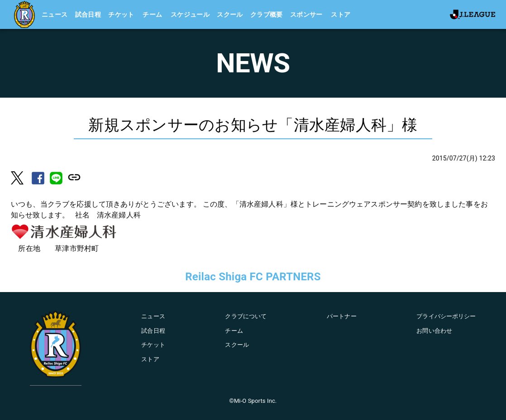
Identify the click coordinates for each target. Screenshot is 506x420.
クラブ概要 (267, 14)
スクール (230, 14)
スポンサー (306, 14)
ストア (341, 14)
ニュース (55, 14)
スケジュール (190, 14)
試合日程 (88, 14)
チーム (152, 14)
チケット (121, 14)
